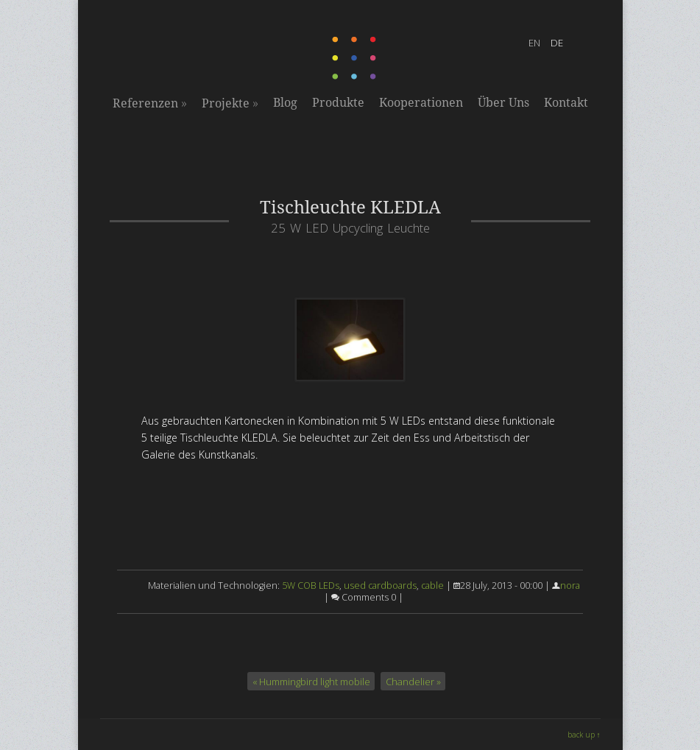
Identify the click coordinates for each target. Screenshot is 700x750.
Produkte (338, 103)
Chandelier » (413, 681)
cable (432, 586)
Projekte (230, 103)
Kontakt (566, 103)
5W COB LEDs (311, 586)
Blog (285, 103)
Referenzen (150, 103)
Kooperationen (421, 103)
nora (570, 586)
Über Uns (503, 103)
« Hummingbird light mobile (311, 681)
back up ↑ (584, 735)
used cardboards (380, 586)
